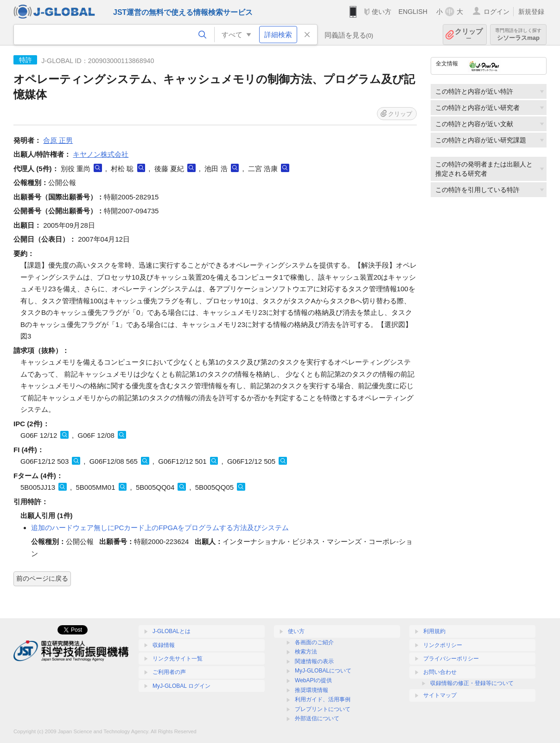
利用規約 (434, 631)
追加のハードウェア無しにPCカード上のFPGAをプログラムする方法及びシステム (160, 528)
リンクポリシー (443, 645)
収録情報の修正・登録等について (472, 683)
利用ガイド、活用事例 (323, 699)
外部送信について (317, 718)
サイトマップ (440, 695)
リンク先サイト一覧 (178, 659)
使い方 (382, 12)
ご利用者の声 (169, 672)
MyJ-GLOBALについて (323, 671)
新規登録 (531, 12)
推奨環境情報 (312, 690)
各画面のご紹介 (314, 642)
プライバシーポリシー (451, 659)
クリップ (469, 35)
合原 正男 (58, 140)
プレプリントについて (323, 709)
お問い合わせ (440, 672)
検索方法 (306, 652)
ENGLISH (413, 12)
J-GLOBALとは (172, 631)
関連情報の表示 (314, 661)
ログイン (496, 12)
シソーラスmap (518, 35)
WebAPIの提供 (313, 680)
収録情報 (164, 645)
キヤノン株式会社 (101, 154)
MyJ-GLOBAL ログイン (181, 686)
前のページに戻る (42, 578)
